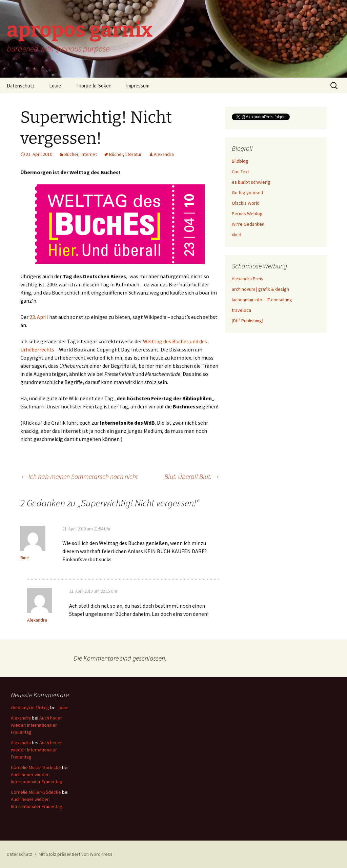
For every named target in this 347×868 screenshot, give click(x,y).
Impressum (138, 86)
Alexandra (164, 154)
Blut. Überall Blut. (192, 476)
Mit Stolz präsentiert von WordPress (76, 854)
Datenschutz (21, 86)
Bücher (71, 154)
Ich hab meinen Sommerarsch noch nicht (79, 476)
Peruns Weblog (247, 214)
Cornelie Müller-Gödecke (36, 767)
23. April (39, 317)
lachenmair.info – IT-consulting (262, 300)
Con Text (240, 171)
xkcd (237, 235)
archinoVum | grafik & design (260, 289)
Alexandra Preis (248, 279)
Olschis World (246, 203)
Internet (89, 154)
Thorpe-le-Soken (94, 86)
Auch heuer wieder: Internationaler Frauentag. (36, 725)
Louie (55, 86)
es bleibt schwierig (251, 182)
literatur (134, 154)
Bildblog (240, 161)
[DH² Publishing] (248, 321)
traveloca (241, 310)
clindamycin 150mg (30, 707)
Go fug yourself (248, 193)
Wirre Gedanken (248, 224)
